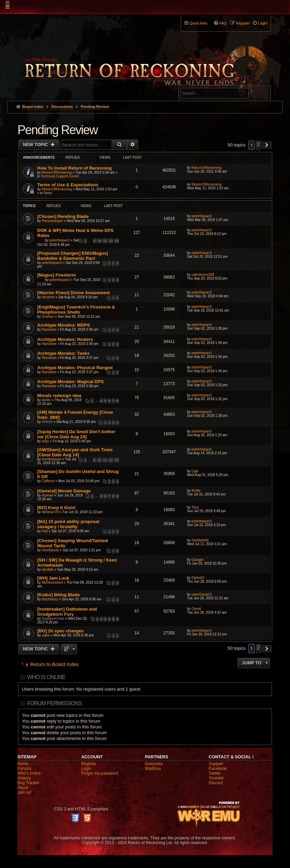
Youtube (216, 778)
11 (105, 241)
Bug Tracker (28, 783)
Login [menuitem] (262, 23)
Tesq (195, 507)
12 (111, 241)
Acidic (47, 400)
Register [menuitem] (243, 23)
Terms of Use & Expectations (68, 185)
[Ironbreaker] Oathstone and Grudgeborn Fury (67, 612)
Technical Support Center (60, 176)
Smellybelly (51, 550)
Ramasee (49, 329)
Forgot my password (100, 773)
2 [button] (258, 145)
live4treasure (52, 459)
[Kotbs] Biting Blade (58, 595)
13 (117, 241)
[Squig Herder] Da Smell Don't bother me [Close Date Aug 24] (76, 434)
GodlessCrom (53, 619)
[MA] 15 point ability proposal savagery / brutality (68, 524)
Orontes (48, 317)
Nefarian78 (50, 512)
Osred (196, 609)
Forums (24, 769)
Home (23, 764)
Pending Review (57, 130)
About (23, 788)
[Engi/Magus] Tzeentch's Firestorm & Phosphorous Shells (76, 310)
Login (86, 769)
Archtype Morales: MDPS (64, 325)
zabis (46, 635)
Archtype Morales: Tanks (63, 353)
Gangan (198, 560)
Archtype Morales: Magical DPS (70, 382)
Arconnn (48, 297)
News (48, 193)
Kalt (45, 531)
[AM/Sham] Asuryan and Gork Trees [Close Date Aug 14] (75, 452)
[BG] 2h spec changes (60, 631)
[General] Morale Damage (64, 491)
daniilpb (48, 570)
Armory (24, 778)
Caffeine (48, 481)
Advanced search (202, 82)
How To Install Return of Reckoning (74, 168)
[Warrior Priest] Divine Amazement (73, 293)
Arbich (47, 422)
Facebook (218, 769)
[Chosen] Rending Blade (63, 216)
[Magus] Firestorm (56, 275)
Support (216, 764)
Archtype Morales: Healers (65, 339)
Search (262, 94)
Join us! (24, 792)
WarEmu (153, 769)
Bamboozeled (52, 582)
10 (99, 241)
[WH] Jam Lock (53, 578)
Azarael (48, 495)
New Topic (36, 145)
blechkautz (50, 599)
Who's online (29, 773)
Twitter (215, 773)
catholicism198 (203, 275)
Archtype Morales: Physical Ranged (75, 368)
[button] (267, 145)
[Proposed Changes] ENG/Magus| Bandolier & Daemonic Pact (72, 256)
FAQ (223, 23)
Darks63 (198, 578)
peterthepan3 (202, 216)
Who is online (46, 677)
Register (89, 764)
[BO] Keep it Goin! (56, 508)
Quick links (198, 23)
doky (45, 441)
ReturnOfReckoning (57, 172)
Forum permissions (54, 703)
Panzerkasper (52, 221)
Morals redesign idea (59, 396)
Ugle (195, 471)
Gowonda (154, 764)
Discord (216, 783)
